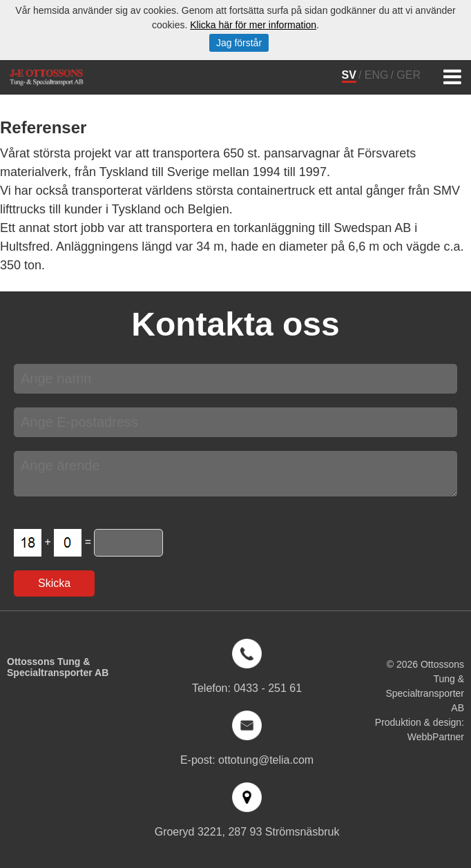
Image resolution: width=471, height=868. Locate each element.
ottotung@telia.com (266, 760)
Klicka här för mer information (253, 25)
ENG (377, 75)
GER (408, 75)
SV (349, 75)
